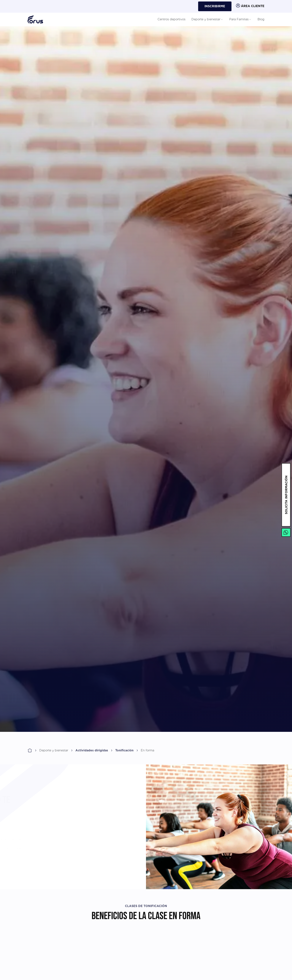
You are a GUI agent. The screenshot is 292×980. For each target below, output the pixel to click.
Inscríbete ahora (242, 717)
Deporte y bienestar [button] (207, 19)
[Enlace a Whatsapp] (286, 532)
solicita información (286, 495)
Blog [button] (261, 19)
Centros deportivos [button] (172, 19)
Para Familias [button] (240, 19)
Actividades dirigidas (92, 750)
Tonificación (124, 750)
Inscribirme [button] (215, 6)
